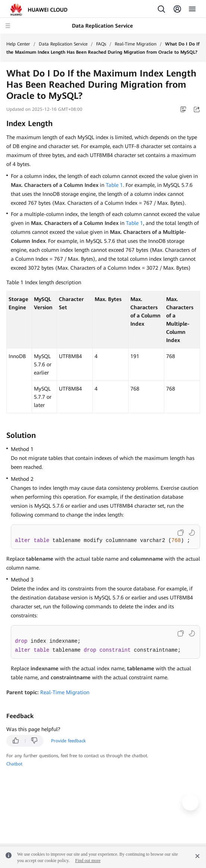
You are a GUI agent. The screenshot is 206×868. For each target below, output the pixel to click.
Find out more (88, 861)
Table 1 (114, 185)
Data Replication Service (63, 44)
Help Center (18, 44)
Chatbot (14, 764)
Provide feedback (68, 741)
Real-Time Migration (136, 44)
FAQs (101, 44)
